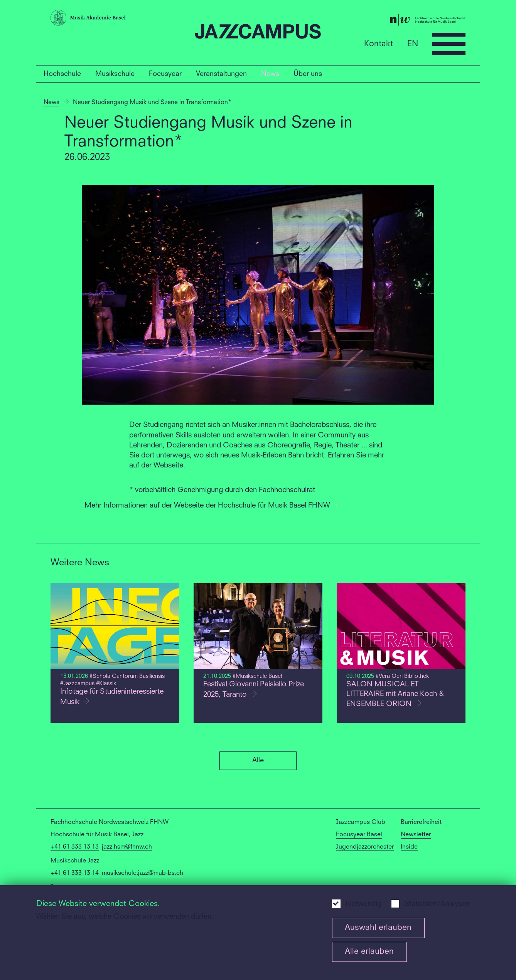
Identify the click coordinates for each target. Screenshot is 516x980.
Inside (409, 847)
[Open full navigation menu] (449, 44)
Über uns (308, 74)
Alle (258, 760)
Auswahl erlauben (378, 928)
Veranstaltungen (221, 74)
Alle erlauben (369, 952)
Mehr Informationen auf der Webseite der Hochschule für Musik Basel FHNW (211, 506)
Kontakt (379, 44)
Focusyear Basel (359, 835)
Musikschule (115, 74)
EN (413, 44)
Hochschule (62, 74)
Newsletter (416, 835)
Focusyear (165, 74)
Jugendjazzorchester (365, 847)
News (270, 74)
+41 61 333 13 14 (75, 873)
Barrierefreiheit (421, 822)
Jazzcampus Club (361, 822)
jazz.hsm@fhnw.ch (127, 847)
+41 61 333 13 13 (75, 847)
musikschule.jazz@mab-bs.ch (142, 873)
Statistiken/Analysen (437, 904)
